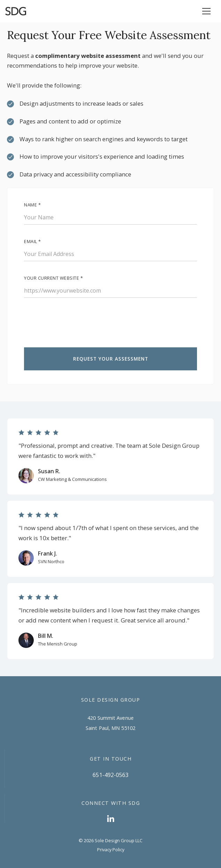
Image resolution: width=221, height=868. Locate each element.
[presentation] (77, 325)
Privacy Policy (111, 850)
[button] (206, 11)
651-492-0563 (110, 775)
